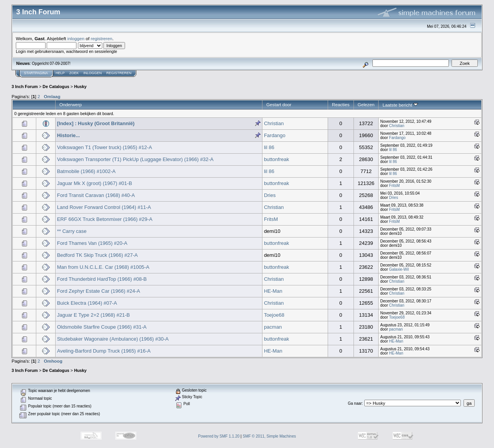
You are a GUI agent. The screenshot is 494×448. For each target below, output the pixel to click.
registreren (102, 38)
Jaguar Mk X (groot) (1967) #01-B (95, 183)
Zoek (74, 73)
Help (60, 73)
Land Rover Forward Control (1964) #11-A (104, 207)
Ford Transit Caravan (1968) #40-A (96, 195)
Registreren (119, 73)
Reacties (341, 104)
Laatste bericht (400, 105)
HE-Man (273, 291)
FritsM (394, 186)
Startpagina (36, 73)
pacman (273, 327)
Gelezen (366, 104)
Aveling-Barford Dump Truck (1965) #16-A (104, 351)
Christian (274, 123)
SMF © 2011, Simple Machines (269, 436)
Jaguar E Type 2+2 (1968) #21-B (94, 315)
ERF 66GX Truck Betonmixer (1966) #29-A (105, 219)
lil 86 (269, 147)
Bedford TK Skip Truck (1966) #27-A (97, 255)
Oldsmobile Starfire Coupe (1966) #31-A (102, 327)
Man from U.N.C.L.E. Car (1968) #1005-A (103, 267)
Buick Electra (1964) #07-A (87, 303)
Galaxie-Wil (399, 269)
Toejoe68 (274, 315)
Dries (270, 195)
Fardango (275, 135)
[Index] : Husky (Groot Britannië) (96, 123)
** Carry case (72, 231)
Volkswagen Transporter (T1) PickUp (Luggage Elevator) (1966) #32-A (135, 159)
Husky (80, 87)
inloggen (76, 38)
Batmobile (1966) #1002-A (86, 171)
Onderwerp (71, 104)
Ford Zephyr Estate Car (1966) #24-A (99, 291)
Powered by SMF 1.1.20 (219, 436)
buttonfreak (277, 159)
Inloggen (93, 73)
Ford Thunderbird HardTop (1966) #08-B (102, 279)
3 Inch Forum (25, 87)
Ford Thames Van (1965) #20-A (92, 243)
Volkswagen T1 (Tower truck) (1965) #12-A (105, 147)
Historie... (69, 135)
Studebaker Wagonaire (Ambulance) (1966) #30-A (113, 339)
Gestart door (279, 104)
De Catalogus (56, 87)
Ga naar (355, 403)
